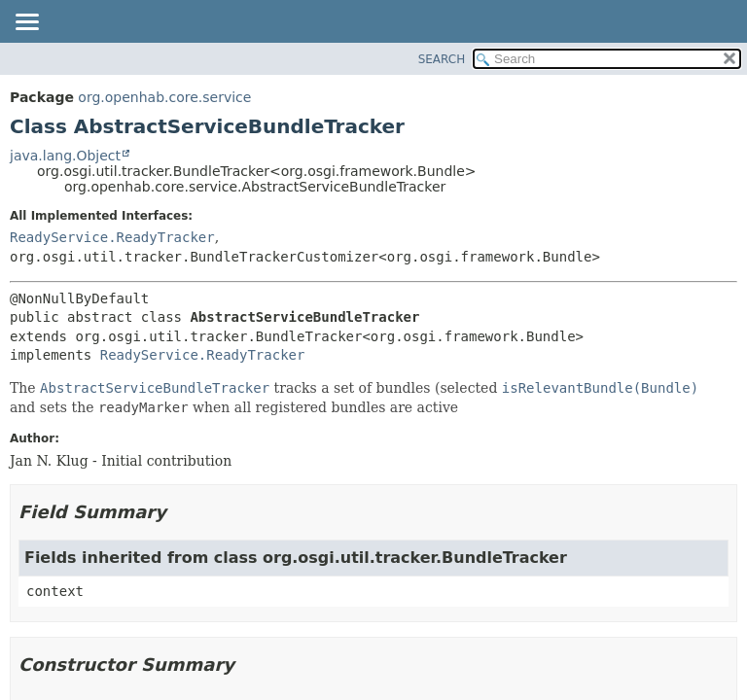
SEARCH (442, 59)
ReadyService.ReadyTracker (112, 237)
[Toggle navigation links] (26, 23)
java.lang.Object (65, 156)
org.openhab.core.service (164, 97)
